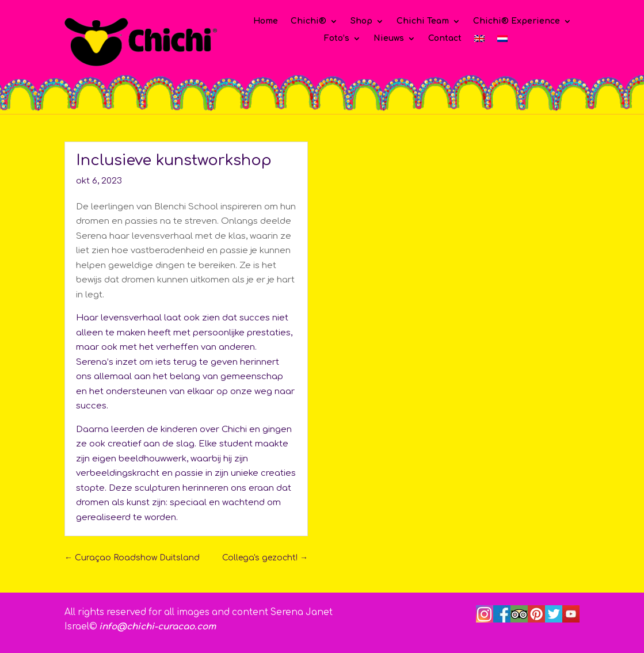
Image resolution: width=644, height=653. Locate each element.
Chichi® (308, 21)
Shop (361, 21)
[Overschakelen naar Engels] (479, 41)
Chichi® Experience (517, 21)
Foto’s (337, 39)
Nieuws (389, 39)
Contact (445, 39)
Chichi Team (423, 21)
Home (266, 21)
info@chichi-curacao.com (157, 627)
